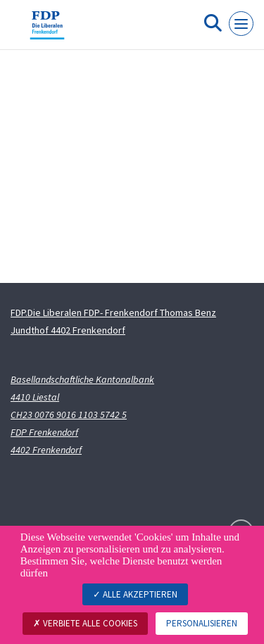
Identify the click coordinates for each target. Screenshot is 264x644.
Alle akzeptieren (135, 594)
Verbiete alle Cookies (85, 623)
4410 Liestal (35, 397)
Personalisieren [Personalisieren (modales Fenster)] (202, 623)
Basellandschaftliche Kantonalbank (82, 379)
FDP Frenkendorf (44, 432)
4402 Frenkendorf (46, 450)
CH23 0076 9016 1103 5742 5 (69, 415)
